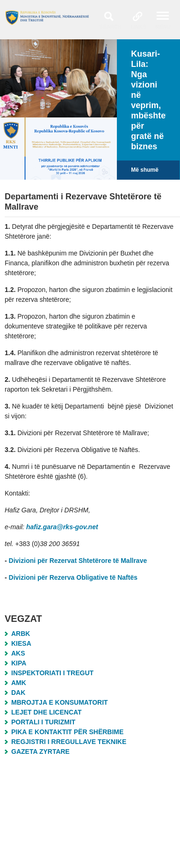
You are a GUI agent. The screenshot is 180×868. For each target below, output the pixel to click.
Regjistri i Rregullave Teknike (69, 742)
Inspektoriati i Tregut (52, 673)
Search (111, 27)
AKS (18, 653)
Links (138, 27)
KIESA (21, 643)
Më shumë (145, 170)
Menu (163, 27)
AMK (19, 683)
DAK (18, 693)
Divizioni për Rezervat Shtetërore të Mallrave (79, 561)
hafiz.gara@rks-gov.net (62, 527)
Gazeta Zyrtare (40, 751)
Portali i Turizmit (43, 722)
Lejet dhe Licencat (47, 712)
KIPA (19, 663)
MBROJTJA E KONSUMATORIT (60, 702)
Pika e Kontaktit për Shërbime (67, 732)
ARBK (21, 634)
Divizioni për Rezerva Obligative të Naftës (73, 577)
